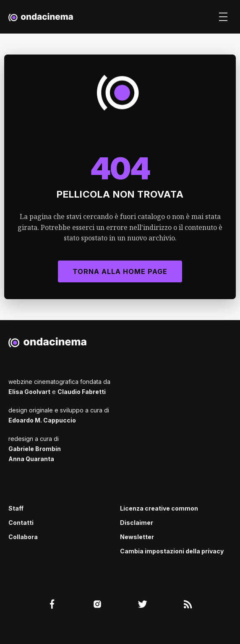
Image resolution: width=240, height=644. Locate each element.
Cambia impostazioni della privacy (172, 551)
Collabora (23, 537)
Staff (16, 508)
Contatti (21, 523)
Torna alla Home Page (120, 271)
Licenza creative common (159, 508)
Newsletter (137, 537)
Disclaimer (137, 523)
